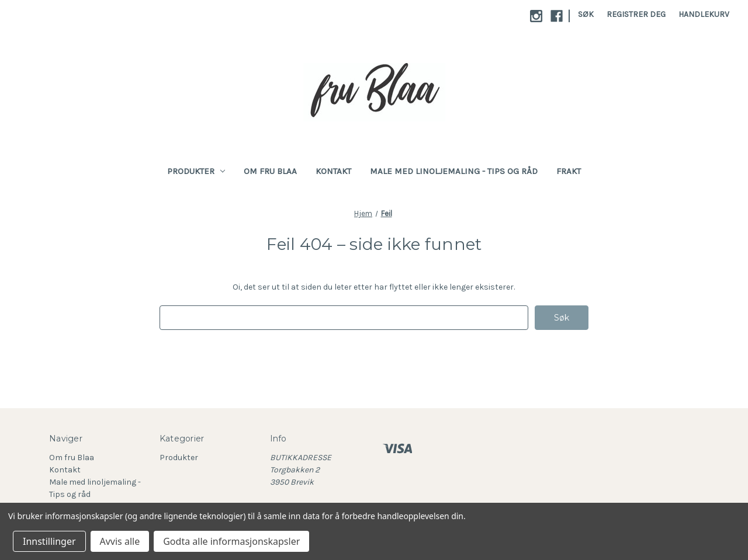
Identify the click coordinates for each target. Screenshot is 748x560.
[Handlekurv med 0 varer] (704, 14)
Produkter (196, 171)
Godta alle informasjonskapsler (231, 541)
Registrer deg (636, 14)
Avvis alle (120, 541)
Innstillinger (49, 541)
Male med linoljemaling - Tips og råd (454, 171)
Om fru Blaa (270, 171)
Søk (586, 14)
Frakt (569, 171)
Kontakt (333, 171)
